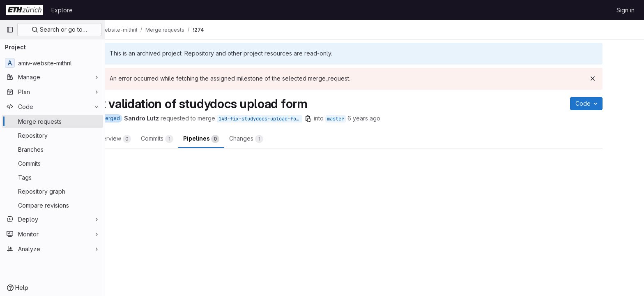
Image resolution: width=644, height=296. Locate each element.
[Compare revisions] (52, 205)
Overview (141, 139)
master (364, 119)
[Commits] (52, 163)
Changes (275, 139)
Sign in (626, 10)
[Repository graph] (52, 191)
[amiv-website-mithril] (52, 63)
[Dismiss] (621, 79)
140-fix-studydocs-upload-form (289, 119)
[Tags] (52, 177)
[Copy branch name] (336, 118)
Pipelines (230, 139)
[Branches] (52, 149)
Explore (62, 10)
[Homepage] (25, 10)
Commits (185, 139)
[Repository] (52, 135)
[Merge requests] (52, 121)
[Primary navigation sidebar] (10, 30)
